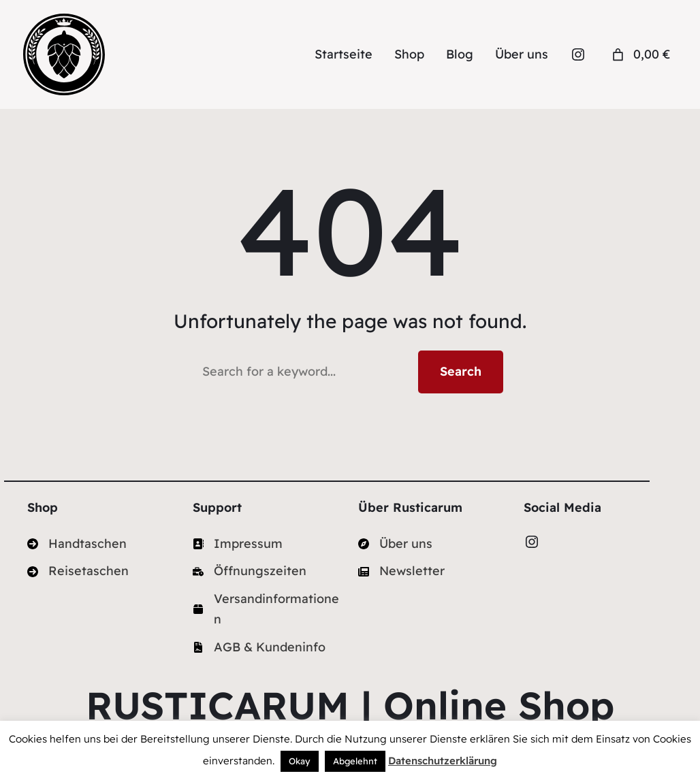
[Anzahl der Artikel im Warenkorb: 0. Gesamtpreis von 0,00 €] (640, 55)
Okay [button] (300, 761)
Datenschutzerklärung (443, 761)
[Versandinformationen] (267, 610)
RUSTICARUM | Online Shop (350, 705)
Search (461, 371)
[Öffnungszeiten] (250, 571)
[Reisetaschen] (78, 571)
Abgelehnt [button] (355, 761)
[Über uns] (395, 544)
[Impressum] (238, 544)
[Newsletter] (401, 571)
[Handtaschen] (77, 544)
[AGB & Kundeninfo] (259, 648)
